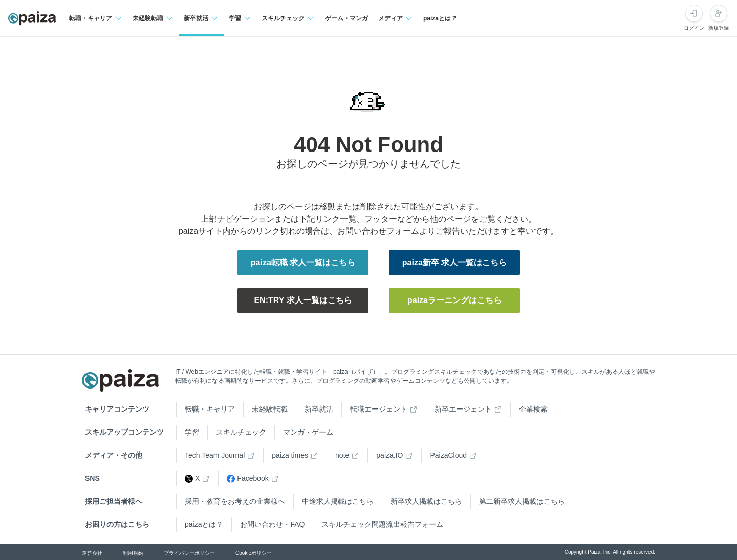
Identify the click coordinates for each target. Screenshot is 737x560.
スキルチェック (241, 432)
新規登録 (719, 28)
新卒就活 (319, 409)
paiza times (290, 455)
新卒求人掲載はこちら (426, 501)
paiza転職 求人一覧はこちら (303, 262)
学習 (192, 432)
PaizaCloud (448, 455)
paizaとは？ (440, 18)
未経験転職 (270, 409)
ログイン (694, 28)
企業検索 (533, 409)
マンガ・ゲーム (308, 432)
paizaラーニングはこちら (454, 300)
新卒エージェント (463, 409)
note (342, 455)
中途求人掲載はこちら (338, 501)
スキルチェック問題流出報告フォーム (382, 524)
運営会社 (92, 553)
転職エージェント (379, 409)
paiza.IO (389, 455)
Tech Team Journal (215, 455)
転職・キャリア (210, 409)
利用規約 (133, 553)
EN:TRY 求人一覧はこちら (303, 300)
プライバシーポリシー (189, 553)
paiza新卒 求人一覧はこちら (454, 262)
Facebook (247, 478)
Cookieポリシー (254, 553)
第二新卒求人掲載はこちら (522, 501)
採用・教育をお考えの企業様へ (235, 501)
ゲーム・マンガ (346, 18)
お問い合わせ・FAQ (272, 524)
